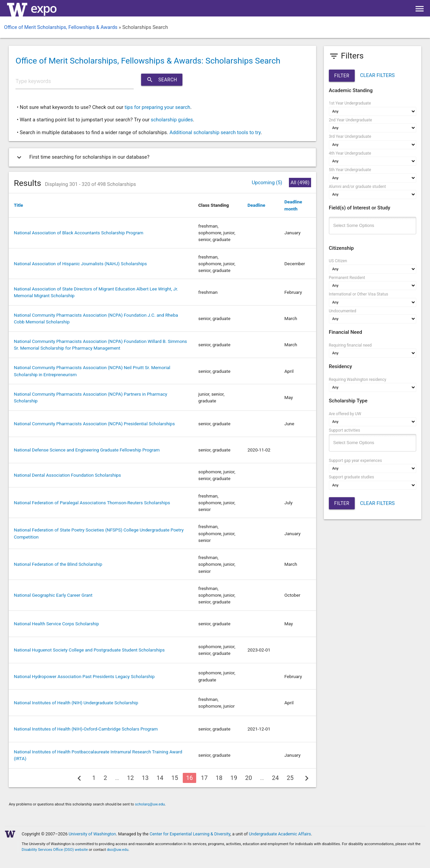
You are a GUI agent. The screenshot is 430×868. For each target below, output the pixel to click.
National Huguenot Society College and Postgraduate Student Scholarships (89, 650)
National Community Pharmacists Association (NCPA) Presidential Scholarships (94, 424)
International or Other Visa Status (359, 294)
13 (145, 778)
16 (189, 778)
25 (290, 778)
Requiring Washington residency (358, 380)
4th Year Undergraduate (350, 153)
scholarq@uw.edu (150, 804)
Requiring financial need (350, 345)
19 (234, 778)
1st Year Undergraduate (350, 103)
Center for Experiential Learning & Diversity (190, 834)
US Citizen (338, 261)
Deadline (256, 205)
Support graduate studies (352, 477)
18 (219, 778)
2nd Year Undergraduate (351, 120)
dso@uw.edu (118, 850)
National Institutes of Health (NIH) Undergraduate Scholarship (76, 703)
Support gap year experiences (355, 461)
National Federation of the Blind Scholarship (58, 564)
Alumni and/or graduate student (357, 187)
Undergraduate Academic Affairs (280, 834)
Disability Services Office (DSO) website (55, 850)
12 (130, 778)
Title (18, 205)
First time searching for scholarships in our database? (82, 157)
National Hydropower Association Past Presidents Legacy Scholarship (84, 676)
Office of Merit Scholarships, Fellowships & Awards (61, 27)
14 (160, 778)
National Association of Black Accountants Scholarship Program (78, 233)
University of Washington (92, 834)
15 (175, 778)
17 (204, 778)
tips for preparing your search (158, 107)
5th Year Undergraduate (350, 170)
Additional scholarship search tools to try (215, 132)
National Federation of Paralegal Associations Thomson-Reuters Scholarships (92, 503)
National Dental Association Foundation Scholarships (67, 475)
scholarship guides (172, 120)
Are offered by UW (345, 414)
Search (162, 80)
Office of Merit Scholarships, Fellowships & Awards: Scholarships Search (148, 61)
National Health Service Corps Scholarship (56, 624)
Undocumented (343, 311)
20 (249, 778)
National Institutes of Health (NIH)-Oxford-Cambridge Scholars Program (86, 729)
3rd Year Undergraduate (350, 136)
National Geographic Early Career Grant (53, 595)
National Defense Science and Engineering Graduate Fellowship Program (87, 450)
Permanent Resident (347, 278)
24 (275, 778)
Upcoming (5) (267, 183)
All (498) (300, 183)
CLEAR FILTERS (377, 75)
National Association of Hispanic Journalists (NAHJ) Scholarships (80, 264)
